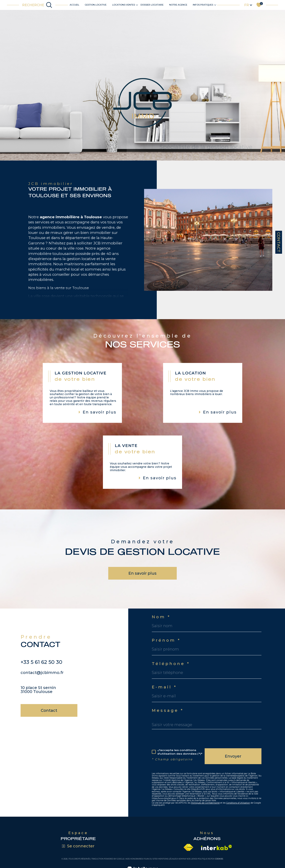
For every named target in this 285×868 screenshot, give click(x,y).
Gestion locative (96, 5)
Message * (168, 710)
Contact (279, 242)
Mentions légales (167, 859)
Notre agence (178, 5)
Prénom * (166, 640)
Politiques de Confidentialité (205, 803)
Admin (182, 859)
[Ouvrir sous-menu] (137, 5)
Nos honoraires (134, 859)
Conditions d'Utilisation (238, 803)
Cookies (219, 859)
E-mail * (164, 687)
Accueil (74, 5)
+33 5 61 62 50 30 (41, 671)
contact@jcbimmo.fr (42, 681)
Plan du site (150, 859)
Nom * (161, 617)
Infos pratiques (203, 5)
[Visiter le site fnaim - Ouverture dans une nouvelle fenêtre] (188, 847)
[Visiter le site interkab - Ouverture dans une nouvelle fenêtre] (217, 847)
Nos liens (191, 859)
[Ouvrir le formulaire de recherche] (37, 5)
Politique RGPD (205, 859)
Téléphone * (171, 664)
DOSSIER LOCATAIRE (152, 5)
